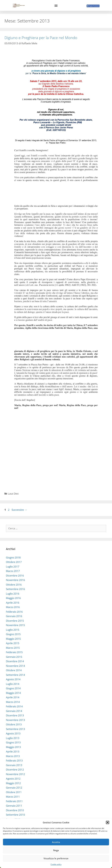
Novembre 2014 (15, 666)
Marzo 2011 (13, 797)
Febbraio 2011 (14, 801)
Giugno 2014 (13, 688)
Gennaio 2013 (14, 765)
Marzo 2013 (13, 756)
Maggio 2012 (13, 783)
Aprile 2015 (13, 643)
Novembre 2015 (15, 625)
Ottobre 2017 (14, 562)
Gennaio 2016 (14, 616)
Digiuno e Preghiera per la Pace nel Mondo (41, 38)
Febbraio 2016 (14, 612)
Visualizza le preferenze (56, 858)
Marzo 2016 (13, 607)
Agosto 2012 (13, 779)
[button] (108, 822)
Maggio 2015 (13, 639)
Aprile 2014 (13, 697)
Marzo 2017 (13, 571)
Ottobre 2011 (14, 792)
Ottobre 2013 (14, 724)
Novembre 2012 (15, 774)
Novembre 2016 (15, 580)
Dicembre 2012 (15, 770)
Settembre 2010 (15, 815)
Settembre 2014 (15, 675)
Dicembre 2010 (15, 810)
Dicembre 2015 (15, 621)
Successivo (19, 510)
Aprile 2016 (13, 603)
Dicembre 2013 (15, 715)
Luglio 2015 (13, 630)
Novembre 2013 (15, 720)
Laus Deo (13, 494)
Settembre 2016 (15, 589)
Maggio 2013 (13, 747)
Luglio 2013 (13, 738)
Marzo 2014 (13, 702)
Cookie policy (56, 864)
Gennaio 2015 (14, 657)
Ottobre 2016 (14, 585)
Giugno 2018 (13, 557)
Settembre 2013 (15, 729)
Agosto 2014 (13, 679)
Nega (56, 850)
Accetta (56, 842)
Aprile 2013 (13, 751)
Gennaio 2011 (14, 806)
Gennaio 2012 (14, 788)
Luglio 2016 (13, 594)
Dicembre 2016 (15, 576)
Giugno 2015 (13, 634)
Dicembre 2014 (15, 661)
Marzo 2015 (13, 648)
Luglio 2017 (13, 567)
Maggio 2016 (13, 598)
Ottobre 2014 (14, 670)
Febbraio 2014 (14, 706)
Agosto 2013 (13, 733)
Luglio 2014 (13, 684)
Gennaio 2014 (14, 711)
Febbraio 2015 (14, 652)
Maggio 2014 (13, 693)
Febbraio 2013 (14, 760)
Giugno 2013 (13, 742)
